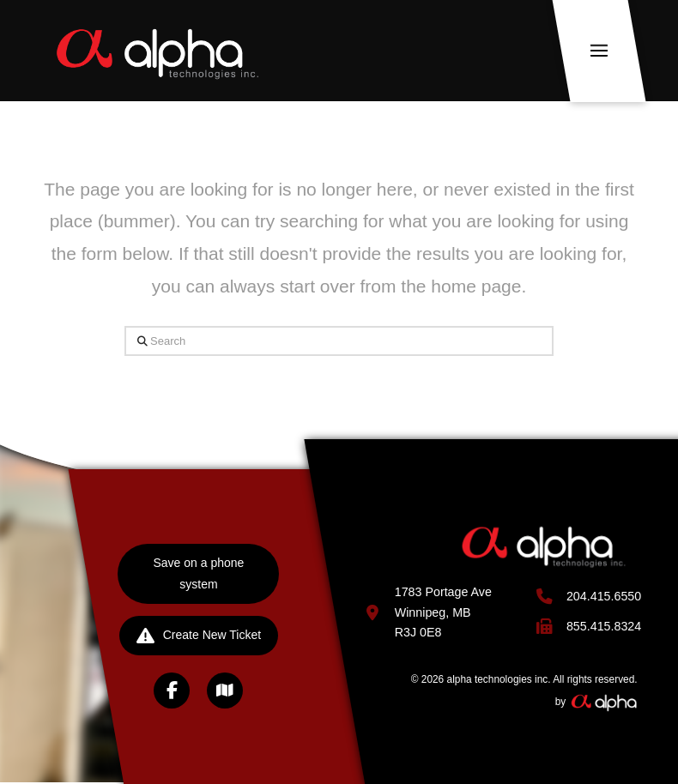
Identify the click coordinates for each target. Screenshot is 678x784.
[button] (599, 51)
